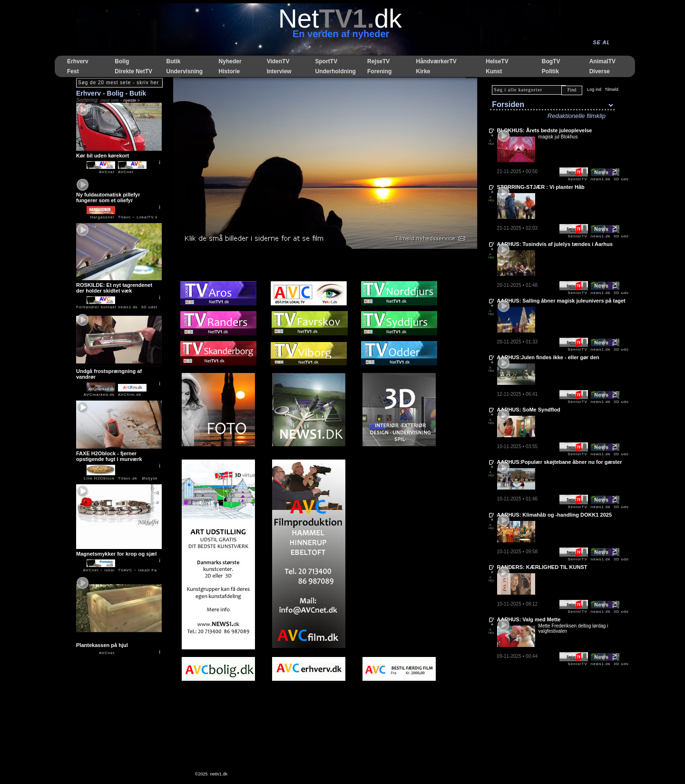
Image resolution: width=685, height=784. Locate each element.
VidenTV (278, 61)
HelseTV (497, 61)
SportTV (326, 61)
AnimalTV (602, 61)
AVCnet (107, 653)
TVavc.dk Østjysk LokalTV (147, 478)
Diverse (600, 71)
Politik (550, 71)
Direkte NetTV (133, 71)
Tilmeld (612, 89)
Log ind (594, 89)
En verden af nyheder (341, 34)
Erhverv (78, 61)
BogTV (551, 61)
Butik (173, 61)
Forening (379, 71)
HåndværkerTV (436, 61)
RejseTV (378, 61)
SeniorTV (577, 179)
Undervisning (184, 71)
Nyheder (230, 61)
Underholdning (335, 71)
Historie (230, 71)
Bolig (122, 61)
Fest (73, 71)
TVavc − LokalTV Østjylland (147, 217)
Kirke (423, 71)
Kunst (494, 71)
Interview (279, 71)
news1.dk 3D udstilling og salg (152, 307)
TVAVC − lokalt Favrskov (144, 570)
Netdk (340, 19)
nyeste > (132, 100)
